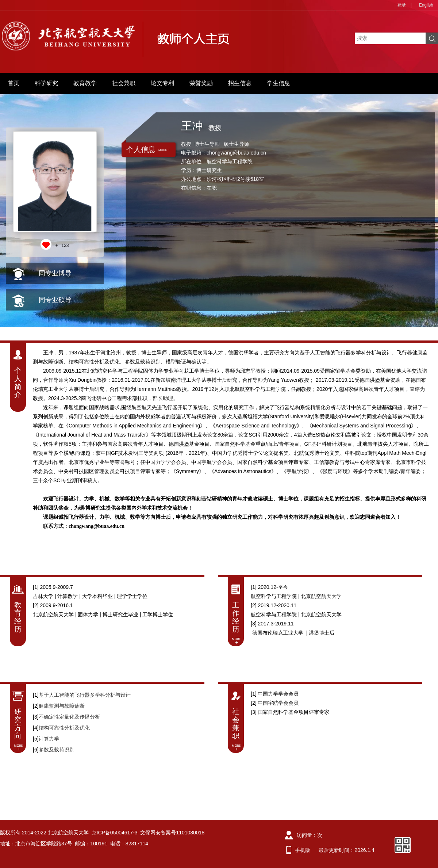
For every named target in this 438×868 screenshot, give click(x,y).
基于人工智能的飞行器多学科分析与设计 (85, 695)
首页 (14, 83)
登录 (401, 5)
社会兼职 (124, 83)
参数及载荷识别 (57, 750)
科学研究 (46, 83)
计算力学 (49, 739)
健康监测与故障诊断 (62, 706)
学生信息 (278, 83)
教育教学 (85, 83)
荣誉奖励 (201, 83)
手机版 (303, 850)
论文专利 (162, 83)
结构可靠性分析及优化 (64, 728)
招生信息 (240, 83)
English (426, 5)
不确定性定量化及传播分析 (69, 717)
